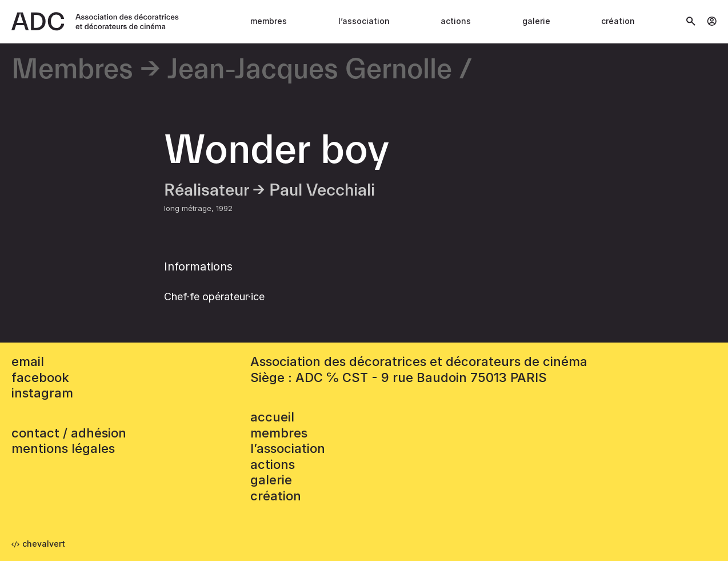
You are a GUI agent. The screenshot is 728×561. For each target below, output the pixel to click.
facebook (40, 377)
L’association (364, 21)
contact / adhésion (69, 433)
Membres (269, 21)
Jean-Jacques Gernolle (310, 70)
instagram (42, 393)
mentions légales (63, 448)
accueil (272, 417)
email (28, 361)
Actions (456, 21)
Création (618, 21)
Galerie (536, 21)
